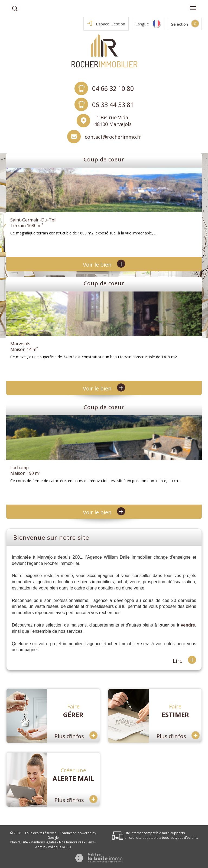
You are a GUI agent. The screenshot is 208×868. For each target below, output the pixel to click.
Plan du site (19, 842)
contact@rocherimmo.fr (113, 137)
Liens (90, 842)
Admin (40, 847)
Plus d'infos (76, 735)
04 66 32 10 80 (113, 88)
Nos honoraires (71, 842)
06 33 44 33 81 (113, 105)
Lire (184, 660)
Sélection (180, 24)
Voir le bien (104, 265)
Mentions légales (43, 842)
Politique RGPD (59, 847)
